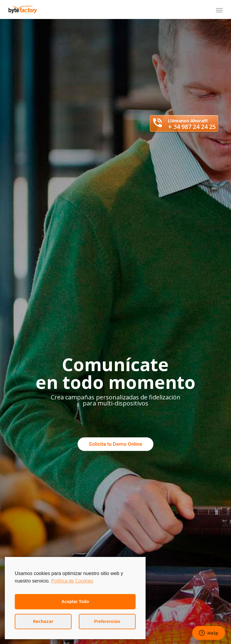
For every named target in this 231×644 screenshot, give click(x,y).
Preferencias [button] (107, 621)
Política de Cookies (72, 581)
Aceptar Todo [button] (75, 602)
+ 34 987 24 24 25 (192, 127)
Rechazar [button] (43, 621)
